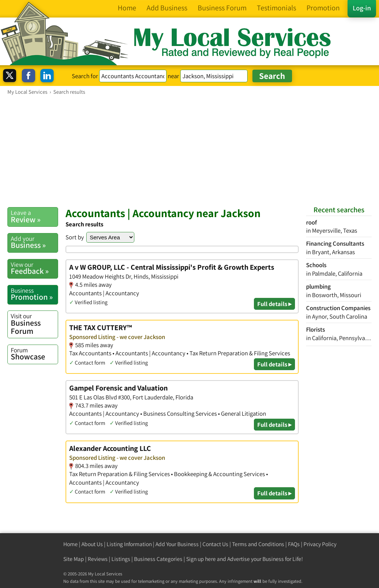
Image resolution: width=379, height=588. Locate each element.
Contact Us (215, 544)
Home (71, 544)
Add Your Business (177, 544)
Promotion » (34, 294)
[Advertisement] (189, 151)
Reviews (98, 559)
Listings (121, 559)
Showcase (34, 354)
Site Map (74, 559)
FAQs (294, 544)
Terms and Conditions (258, 544)
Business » (34, 242)
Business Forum (34, 324)
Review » (34, 216)
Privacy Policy (320, 544)
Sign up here (201, 559)
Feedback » (34, 268)
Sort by (75, 237)
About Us (92, 544)
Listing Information (129, 544)
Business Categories (158, 559)
